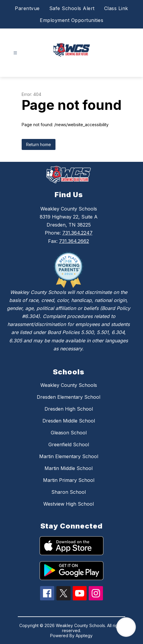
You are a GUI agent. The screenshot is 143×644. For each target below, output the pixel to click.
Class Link (116, 8)
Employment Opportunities (71, 20)
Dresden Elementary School (69, 397)
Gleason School (69, 433)
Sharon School (69, 492)
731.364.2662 (74, 241)
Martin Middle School (69, 468)
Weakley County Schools (69, 385)
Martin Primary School (69, 480)
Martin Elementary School (69, 456)
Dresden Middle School (69, 421)
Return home (39, 144)
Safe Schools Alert (72, 8)
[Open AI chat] (126, 627)
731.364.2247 (77, 233)
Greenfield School (69, 444)
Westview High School (69, 504)
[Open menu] (15, 53)
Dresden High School (69, 409)
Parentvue (27, 8)
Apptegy (84, 636)
